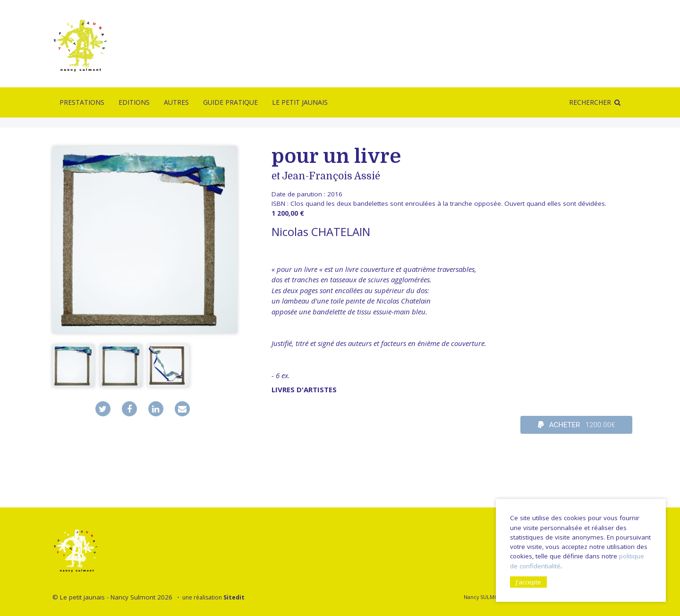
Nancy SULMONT (484, 597)
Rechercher (590, 102)
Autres (176, 102)
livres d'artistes (304, 389)
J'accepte (528, 582)
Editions (134, 102)
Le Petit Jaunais (300, 102)
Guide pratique (230, 102)
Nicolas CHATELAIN (321, 232)
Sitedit (234, 597)
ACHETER (577, 425)
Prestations (82, 102)
